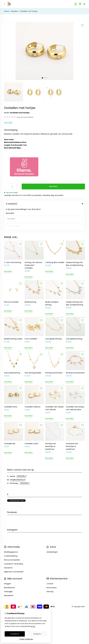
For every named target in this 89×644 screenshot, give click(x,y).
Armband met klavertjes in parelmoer (72, 424)
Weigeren (37, 634)
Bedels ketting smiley (13, 316)
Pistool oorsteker (11, 279)
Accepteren (15, 634)
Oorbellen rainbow (33, 384)
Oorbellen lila (10, 421)
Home (6, 11)
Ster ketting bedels (33, 350)
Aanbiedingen (52, 529)
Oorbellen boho (11, 384)
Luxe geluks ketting (53, 316)
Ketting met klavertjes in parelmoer (51, 424)
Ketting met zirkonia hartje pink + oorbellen (33, 242)
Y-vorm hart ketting (13, 240)
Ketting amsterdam (54, 350)
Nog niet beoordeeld (25, 117)
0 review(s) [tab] (44, 204)
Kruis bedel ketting (12, 350)
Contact (50, 561)
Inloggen (8, 561)
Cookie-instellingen (26, 639)
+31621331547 (21, 453)
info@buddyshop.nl (18, 457)
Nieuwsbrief (9, 573)
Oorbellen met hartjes (29, 11)
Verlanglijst (8, 569)
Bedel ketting (30, 279)
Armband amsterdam (75, 350)
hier (34, 626)
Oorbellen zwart (32, 421)
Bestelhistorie (9, 565)
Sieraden (14, 11)
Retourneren (52, 565)
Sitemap (50, 569)
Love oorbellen (31, 316)
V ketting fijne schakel (55, 240)
